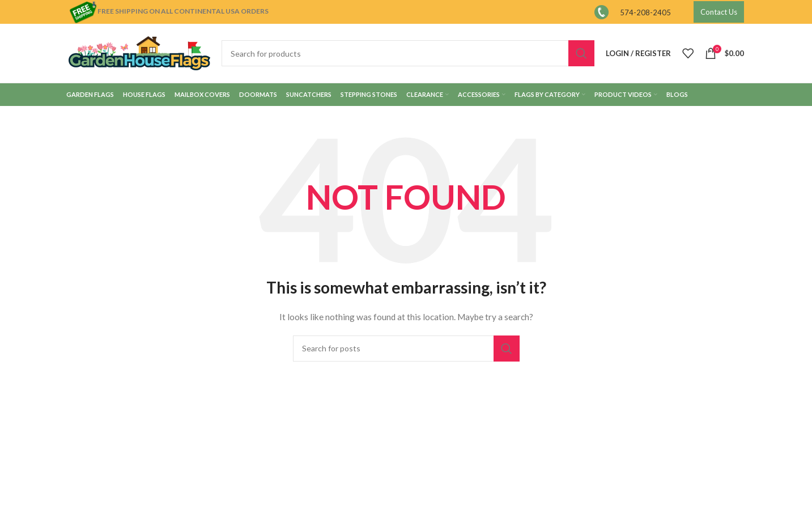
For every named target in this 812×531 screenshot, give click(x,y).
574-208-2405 (645, 12)
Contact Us (719, 12)
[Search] (408, 53)
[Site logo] (139, 52)
